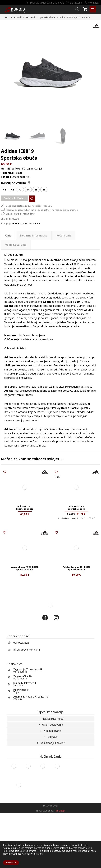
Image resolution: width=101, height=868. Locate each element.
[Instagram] (56, 669)
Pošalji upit (64, 243)
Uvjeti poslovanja (51, 776)
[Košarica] (85, 9)
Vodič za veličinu (16, 253)
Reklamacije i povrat (50, 797)
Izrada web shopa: (46, 866)
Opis (8, 243)
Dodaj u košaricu (14, 204)
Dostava (50, 790)
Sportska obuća (31, 231)
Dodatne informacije (34, 243)
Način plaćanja (51, 783)
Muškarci (17, 231)
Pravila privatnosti (51, 768)
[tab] (8, 243)
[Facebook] (45, 669)
